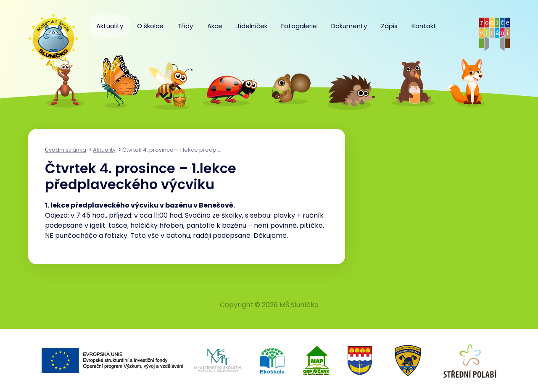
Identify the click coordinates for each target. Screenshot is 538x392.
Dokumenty (349, 26)
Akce (215, 26)
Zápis (389, 26)
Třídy (185, 26)
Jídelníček (252, 26)
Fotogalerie (299, 26)
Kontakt (424, 26)
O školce (150, 26)
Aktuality (110, 26)
